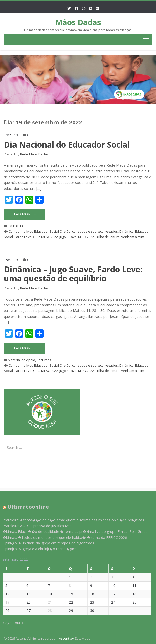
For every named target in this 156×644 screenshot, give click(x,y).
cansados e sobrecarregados (95, 231)
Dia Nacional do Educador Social (67, 144)
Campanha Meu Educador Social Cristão (40, 231)
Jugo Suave (68, 237)
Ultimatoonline (25, 507)
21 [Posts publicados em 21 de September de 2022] (47, 602)
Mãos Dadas (78, 22)
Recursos (44, 360)
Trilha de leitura (108, 237)
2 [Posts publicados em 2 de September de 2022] (88, 577)
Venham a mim (133, 237)
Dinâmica (126, 231)
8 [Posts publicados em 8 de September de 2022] (67, 585)
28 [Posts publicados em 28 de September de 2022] (47, 611)
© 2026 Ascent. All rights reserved (30, 638)
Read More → (24, 214)
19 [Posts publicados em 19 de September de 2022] (4, 602)
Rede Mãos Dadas (34, 154)
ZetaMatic (82, 638)
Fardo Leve (23, 237)
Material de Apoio (22, 360)
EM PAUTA (16, 226)
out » (16, 623)
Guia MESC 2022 (45, 237)
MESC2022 (86, 237)
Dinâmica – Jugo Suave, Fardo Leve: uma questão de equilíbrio (73, 274)
